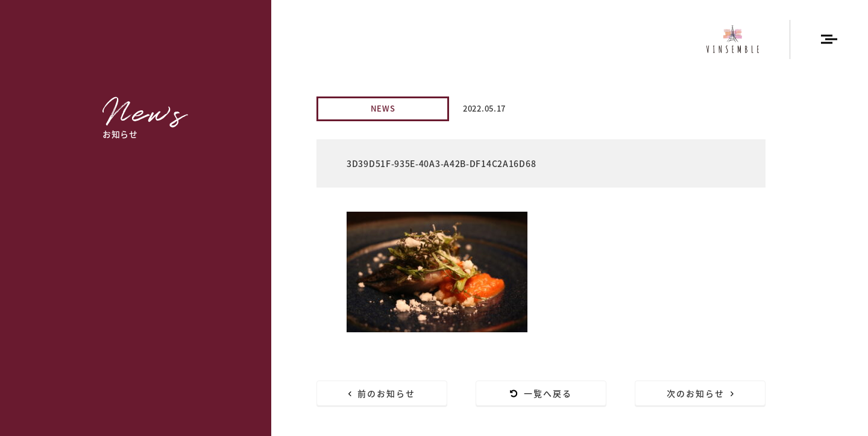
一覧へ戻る (541, 393)
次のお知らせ (700, 393)
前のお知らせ (382, 393)
